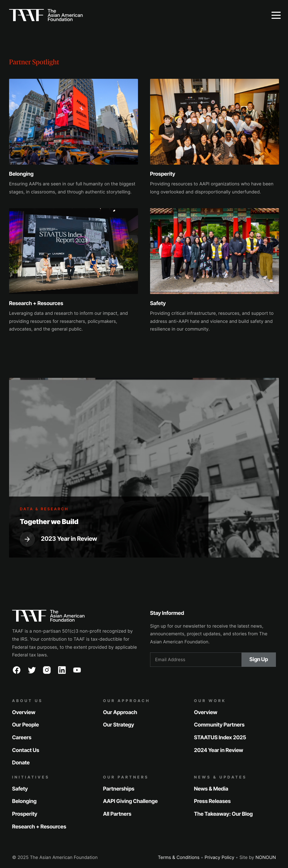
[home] (132, 15)
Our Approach (120, 712)
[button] (276, 15)
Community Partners (219, 725)
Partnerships (119, 788)
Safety (20, 788)
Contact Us (26, 750)
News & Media (211, 788)
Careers (22, 737)
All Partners (117, 814)
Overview (24, 712)
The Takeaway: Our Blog (223, 814)
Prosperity (25, 814)
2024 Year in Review (219, 750)
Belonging (24, 801)
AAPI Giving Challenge (130, 801)
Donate (21, 763)
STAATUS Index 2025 (220, 737)
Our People (26, 725)
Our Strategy (118, 725)
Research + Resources (39, 827)
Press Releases (212, 801)
